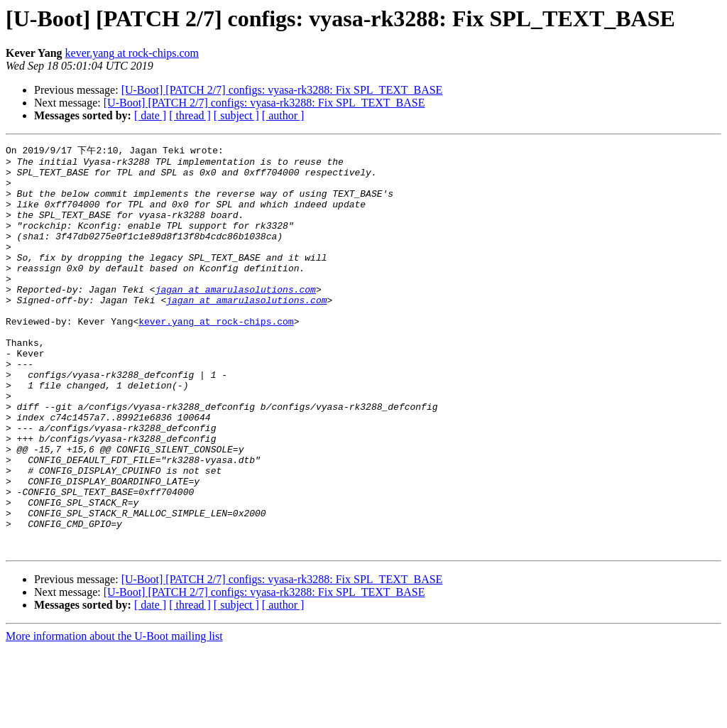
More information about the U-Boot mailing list (114, 716)
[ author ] (283, 115)
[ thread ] (190, 115)
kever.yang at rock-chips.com (132, 53)
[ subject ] (236, 115)
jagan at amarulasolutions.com (236, 317)
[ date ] (150, 115)
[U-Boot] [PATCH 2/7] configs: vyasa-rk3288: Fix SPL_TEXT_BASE (282, 90)
